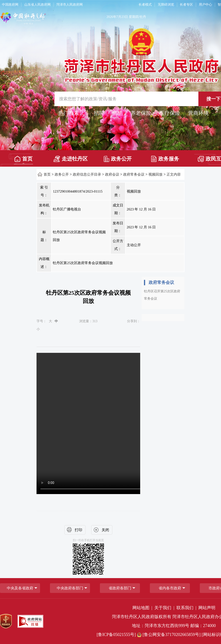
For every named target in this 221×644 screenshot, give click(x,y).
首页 (23, 159)
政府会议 (112, 174)
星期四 (134, 17)
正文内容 (174, 174)
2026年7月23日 (117, 17)
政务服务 (165, 159)
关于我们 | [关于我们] (165, 608)
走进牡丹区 (71, 159)
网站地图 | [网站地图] (143, 608)
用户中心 (205, 5)
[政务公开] (118, 157)
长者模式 (145, 5)
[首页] (23, 157)
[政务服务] (165, 157)
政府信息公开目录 (87, 174)
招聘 (99, 113)
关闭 (105, 530)
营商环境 (198, 113)
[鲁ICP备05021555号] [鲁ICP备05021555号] (116, 635)
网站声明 (207, 608)
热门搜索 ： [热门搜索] (72, 113)
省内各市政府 (170, 588)
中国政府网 (10, 5)
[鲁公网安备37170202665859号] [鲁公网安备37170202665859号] (169, 635)
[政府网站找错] (30, 621)
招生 (117, 113)
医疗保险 (170, 113)
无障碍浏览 (166, 5)
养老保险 (141, 113)
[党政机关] (6, 621)
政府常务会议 (134, 174)
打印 (78, 530)
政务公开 (118, 159)
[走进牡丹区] (71, 157)
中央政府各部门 (70, 588)
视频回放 (156, 174)
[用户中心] (206, 5)
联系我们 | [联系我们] (187, 608)
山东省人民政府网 (37, 5)
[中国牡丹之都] (42, 19)
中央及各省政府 (20, 588)
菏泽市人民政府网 (70, 5)
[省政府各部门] (120, 588)
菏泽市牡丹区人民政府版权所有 (142, 617)
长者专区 (186, 5)
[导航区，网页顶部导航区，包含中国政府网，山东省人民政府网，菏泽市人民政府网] (66, 5)
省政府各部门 (120, 588)
